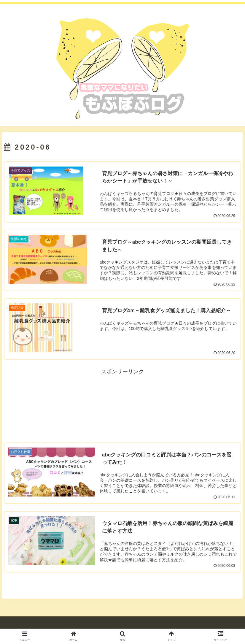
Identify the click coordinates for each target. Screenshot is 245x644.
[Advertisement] (122, 405)
